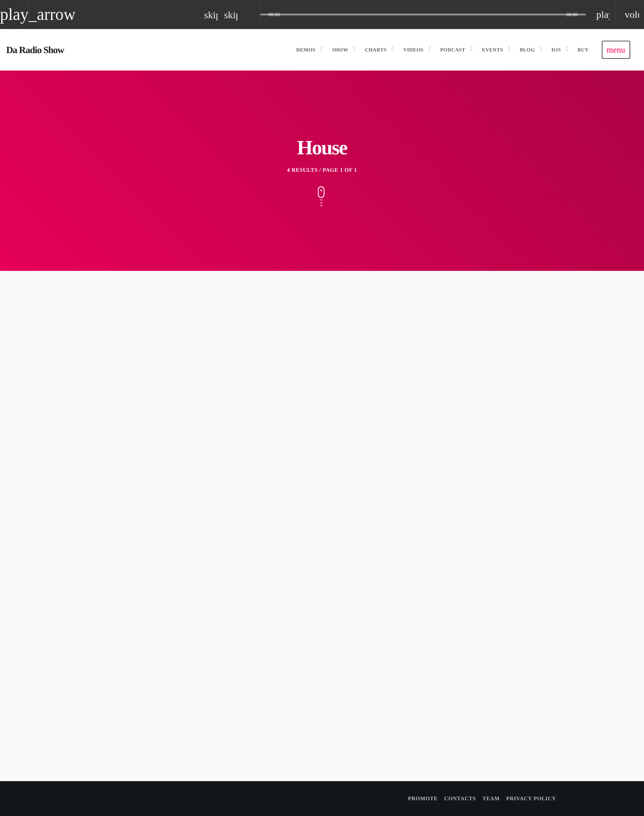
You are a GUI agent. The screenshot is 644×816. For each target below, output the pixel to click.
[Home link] (35, 50)
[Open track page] (251, 15)
